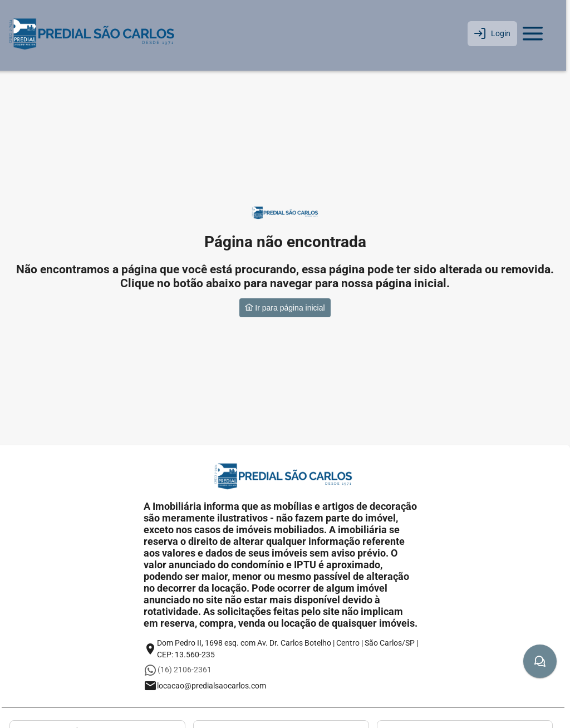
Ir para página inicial (285, 308)
